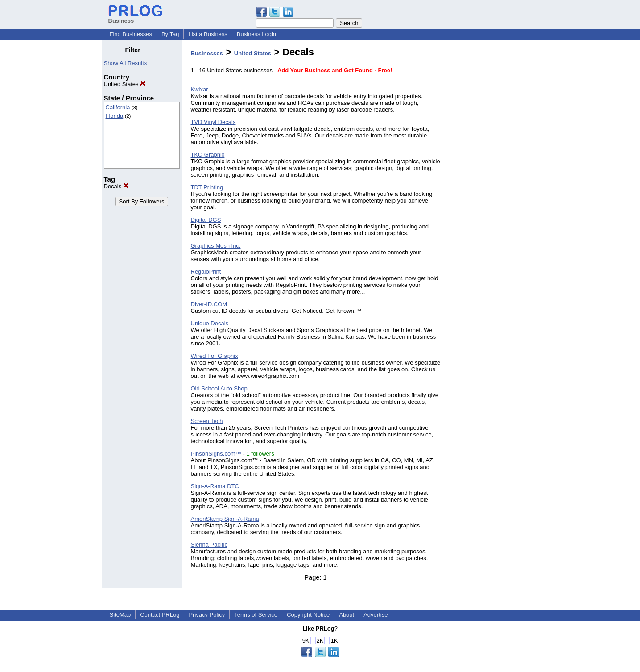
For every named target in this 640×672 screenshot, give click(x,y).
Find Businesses (131, 34)
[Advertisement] (493, 180)
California (118, 107)
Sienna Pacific (209, 545)
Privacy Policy (207, 615)
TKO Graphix (208, 155)
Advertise (376, 615)
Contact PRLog (160, 615)
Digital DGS (206, 220)
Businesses (207, 53)
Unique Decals (210, 323)
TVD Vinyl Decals (213, 122)
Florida (115, 116)
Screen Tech (207, 421)
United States (125, 84)
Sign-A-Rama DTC (215, 486)
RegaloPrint (206, 272)
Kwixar (200, 89)
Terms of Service (256, 615)
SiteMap (120, 615)
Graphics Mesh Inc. (216, 246)
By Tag (170, 34)
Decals (116, 186)
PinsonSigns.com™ (216, 454)
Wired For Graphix (215, 356)
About (347, 615)
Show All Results (126, 63)
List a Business (208, 34)
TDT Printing (207, 187)
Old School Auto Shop (219, 388)
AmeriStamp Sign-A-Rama (225, 519)
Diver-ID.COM (209, 304)
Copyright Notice (308, 615)
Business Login (256, 34)
